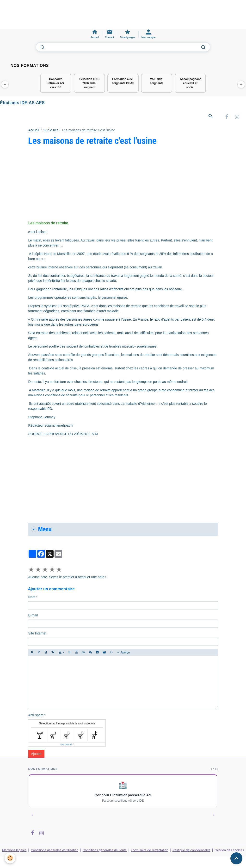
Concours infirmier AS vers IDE (56, 83)
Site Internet (37, 634)
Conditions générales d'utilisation (55, 851)
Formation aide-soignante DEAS (123, 81)
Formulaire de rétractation (150, 851)
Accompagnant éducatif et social (190, 83)
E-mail (33, 616)
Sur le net (50, 131)
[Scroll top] (236, 858)
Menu (42, 530)
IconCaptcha (66, 745)
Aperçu (123, 653)
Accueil (34, 131)
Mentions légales (14, 851)
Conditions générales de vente (105, 851)
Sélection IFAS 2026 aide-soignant (89, 83)
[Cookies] (10, 858)
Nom (32, 598)
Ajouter (36, 755)
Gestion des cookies (230, 853)
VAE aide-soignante (157, 81)
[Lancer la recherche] (203, 47)
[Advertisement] (87, 17)
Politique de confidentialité (192, 851)
